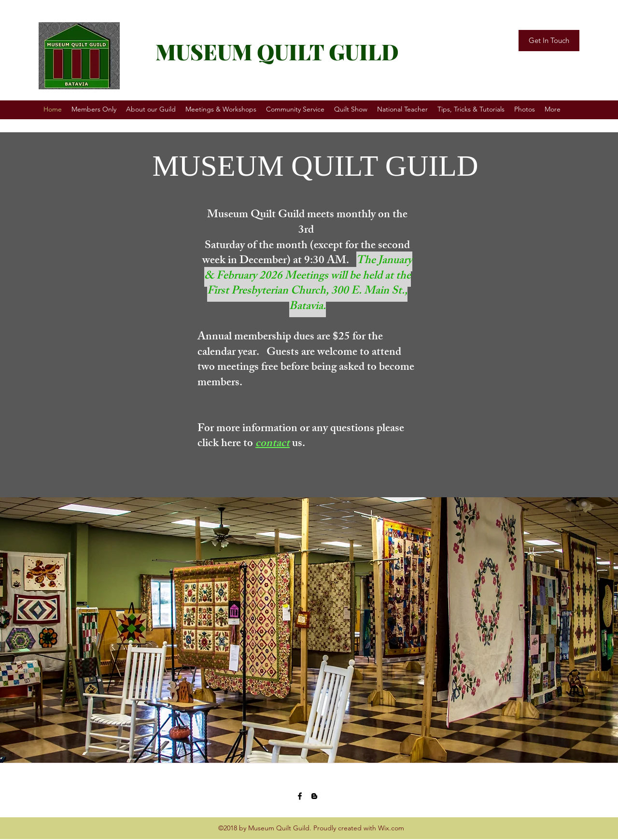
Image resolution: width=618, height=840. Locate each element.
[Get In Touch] (549, 41)
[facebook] (300, 796)
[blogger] (314, 796)
